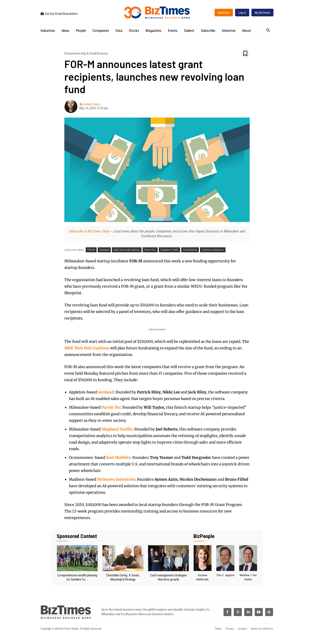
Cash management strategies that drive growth (168, 577)
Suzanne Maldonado (202, 577)
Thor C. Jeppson (225, 577)
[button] (268, 30)
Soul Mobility (190, 250)
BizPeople (204, 536)
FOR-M (91, 250)
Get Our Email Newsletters (61, 14)
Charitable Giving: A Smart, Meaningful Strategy (123, 577)
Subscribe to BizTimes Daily (89, 231)
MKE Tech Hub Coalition (127, 250)
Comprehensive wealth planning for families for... (77, 577)
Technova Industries (213, 250)
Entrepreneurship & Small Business (86, 54)
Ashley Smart (92, 104)
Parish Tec (150, 250)
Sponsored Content (77, 536)
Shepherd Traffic (169, 250)
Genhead (104, 250)
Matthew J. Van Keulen (248, 577)
